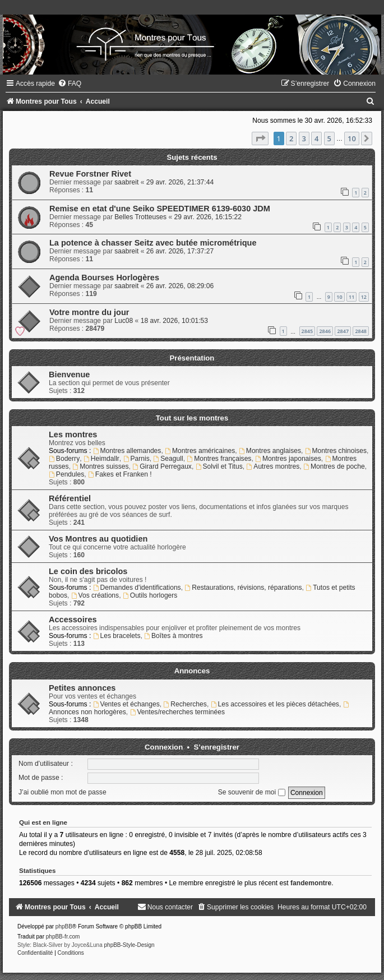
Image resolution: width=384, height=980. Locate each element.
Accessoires (73, 620)
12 (364, 297)
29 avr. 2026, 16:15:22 (208, 217)
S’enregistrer (217, 747)
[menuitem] (70, 84)
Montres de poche (334, 466)
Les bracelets (117, 636)
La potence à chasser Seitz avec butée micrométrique (153, 243)
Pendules (66, 474)
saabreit (126, 182)
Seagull (168, 459)
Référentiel (70, 498)
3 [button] (304, 138)
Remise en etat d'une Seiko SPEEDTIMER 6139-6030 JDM (160, 209)
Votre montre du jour (89, 312)
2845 (307, 331)
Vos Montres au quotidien (98, 539)
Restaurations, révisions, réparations (243, 588)
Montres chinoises (336, 451)
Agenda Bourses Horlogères (104, 278)
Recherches (185, 704)
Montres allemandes (127, 451)
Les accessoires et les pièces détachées (275, 704)
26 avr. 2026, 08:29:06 (180, 286)
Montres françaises (219, 459)
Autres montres (273, 466)
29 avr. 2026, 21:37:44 (180, 182)
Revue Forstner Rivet (90, 174)
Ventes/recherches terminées (177, 712)
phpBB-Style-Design (129, 945)
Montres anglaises (270, 451)
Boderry (64, 459)
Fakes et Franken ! (120, 474)
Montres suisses (100, 466)
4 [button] (316, 138)
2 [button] (291, 138)
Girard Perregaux (162, 466)
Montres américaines (200, 451)
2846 (325, 331)
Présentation (192, 358)
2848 (361, 331)
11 (351, 297)
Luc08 (124, 321)
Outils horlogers (150, 595)
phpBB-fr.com (63, 937)
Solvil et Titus (219, 466)
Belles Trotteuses (140, 217)
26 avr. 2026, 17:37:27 (180, 251)
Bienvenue (69, 375)
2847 (343, 331)
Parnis (137, 459)
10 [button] (352, 138)
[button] (260, 138)
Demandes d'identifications (137, 588)
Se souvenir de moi (252, 792)
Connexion (164, 747)
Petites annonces (82, 688)
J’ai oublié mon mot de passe (63, 792)
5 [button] (329, 138)
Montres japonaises (288, 459)
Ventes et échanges (126, 704)
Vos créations (95, 595)
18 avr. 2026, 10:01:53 (174, 321)
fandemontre (311, 883)
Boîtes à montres (173, 636)
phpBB (64, 926)
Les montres (73, 434)
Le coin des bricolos (88, 571)
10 (339, 297)
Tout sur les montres (192, 418)
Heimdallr (101, 459)
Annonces (192, 671)
